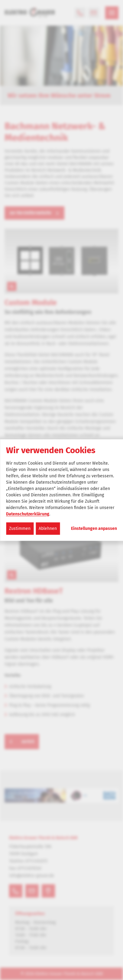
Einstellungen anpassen (94, 529)
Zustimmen (20, 529)
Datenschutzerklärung (28, 514)
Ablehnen (48, 529)
